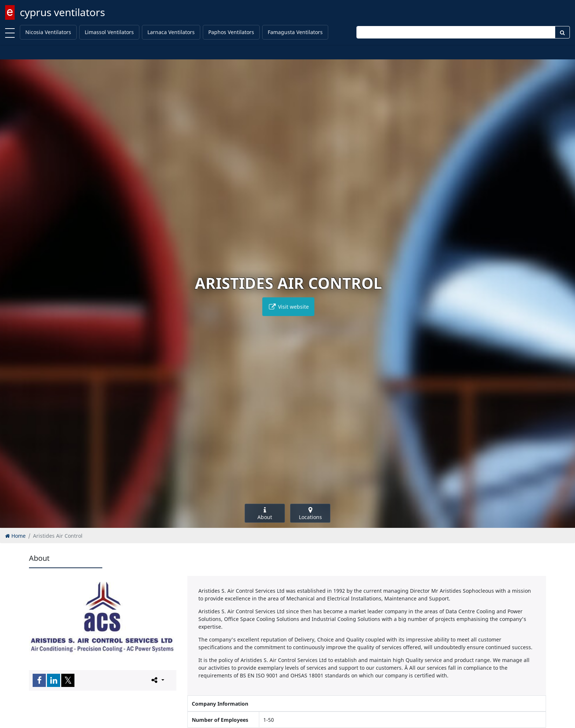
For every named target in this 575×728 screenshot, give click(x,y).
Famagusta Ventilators (295, 32)
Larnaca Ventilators (171, 32)
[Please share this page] (157, 680)
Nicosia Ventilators (48, 32)
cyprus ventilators (62, 12)
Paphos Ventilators (231, 32)
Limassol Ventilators (109, 32)
